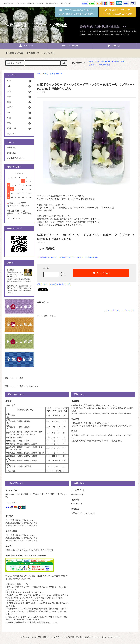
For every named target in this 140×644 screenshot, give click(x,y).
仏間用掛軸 (105, 61)
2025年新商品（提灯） (16, 158)
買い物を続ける (92, 257)
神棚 (122, 61)
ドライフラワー (56, 74)
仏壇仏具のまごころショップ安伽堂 (35, 25)
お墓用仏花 (93, 65)
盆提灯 (91, 61)
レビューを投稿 (128, 310)
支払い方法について (29, 637)
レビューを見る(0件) (112, 310)
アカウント (26, 46)
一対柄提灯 (12, 148)
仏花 (46, 74)
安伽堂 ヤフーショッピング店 (40, 53)
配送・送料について (46, 637)
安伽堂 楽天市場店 (14, 53)
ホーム (40, 74)
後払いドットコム (43, 595)
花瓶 (97, 61)
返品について (42, 284)
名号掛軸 (115, 61)
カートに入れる (101, 273)
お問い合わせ (70, 46)
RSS (111, 637)
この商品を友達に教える (47, 257)
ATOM (117, 637)
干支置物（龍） (105, 65)
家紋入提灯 (12, 153)
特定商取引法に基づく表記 (60, 284)
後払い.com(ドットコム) (53, 587)
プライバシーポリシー (99, 637)
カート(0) (114, 46)
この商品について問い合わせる (71, 257)
